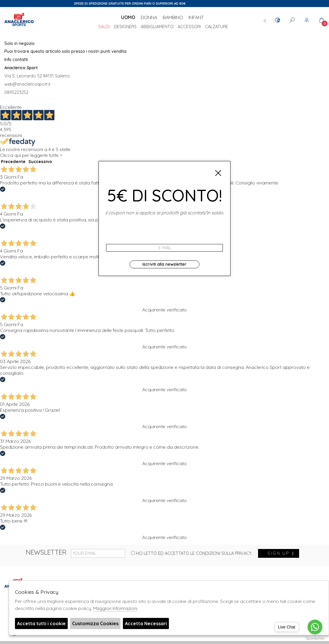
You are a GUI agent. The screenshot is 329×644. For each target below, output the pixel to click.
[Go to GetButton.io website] (315, 638)
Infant (196, 17)
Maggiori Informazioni (115, 608)
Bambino (173, 17)
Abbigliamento (157, 27)
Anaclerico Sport (19, 26)
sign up (281, 553)
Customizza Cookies (95, 623)
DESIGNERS (125, 27)
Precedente (13, 162)
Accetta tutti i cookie (41, 623)
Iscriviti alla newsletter (164, 264)
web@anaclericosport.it (27, 84)
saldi (104, 27)
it (265, 21)
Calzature (217, 27)
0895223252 (16, 92)
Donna (149, 17)
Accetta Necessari (146, 623)
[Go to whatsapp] (315, 627)
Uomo (128, 17)
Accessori (189, 27)
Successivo (40, 162)
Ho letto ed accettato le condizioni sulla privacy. (192, 553)
